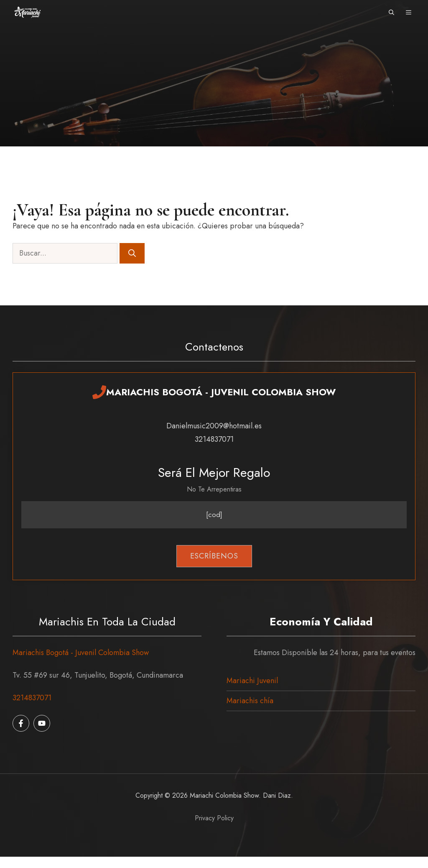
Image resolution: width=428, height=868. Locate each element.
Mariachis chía (250, 701)
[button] (391, 13)
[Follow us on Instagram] (42, 723)
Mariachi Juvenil (252, 681)
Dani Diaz (277, 795)
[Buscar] (132, 253)
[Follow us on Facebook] (21, 723)
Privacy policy (214, 818)
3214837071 (32, 698)
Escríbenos (214, 556)
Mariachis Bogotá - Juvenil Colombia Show (81, 653)
